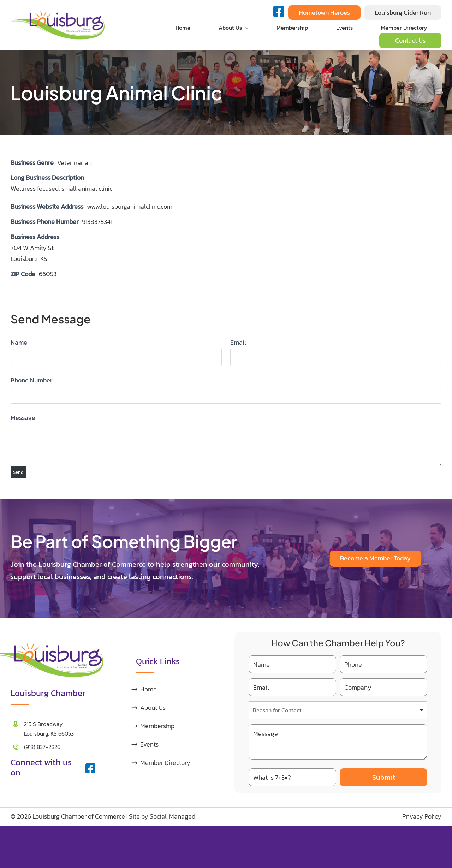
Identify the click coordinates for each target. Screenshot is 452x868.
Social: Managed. (173, 816)
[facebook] (90, 768)
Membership (157, 726)
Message (23, 418)
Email (238, 342)
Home (148, 689)
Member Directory (165, 763)
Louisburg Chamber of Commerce (79, 816)
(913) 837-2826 (42, 747)
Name (19, 342)
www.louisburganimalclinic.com (130, 206)
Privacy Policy (422, 816)
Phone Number (31, 380)
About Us (153, 708)
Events (149, 744)
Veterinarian (75, 163)
